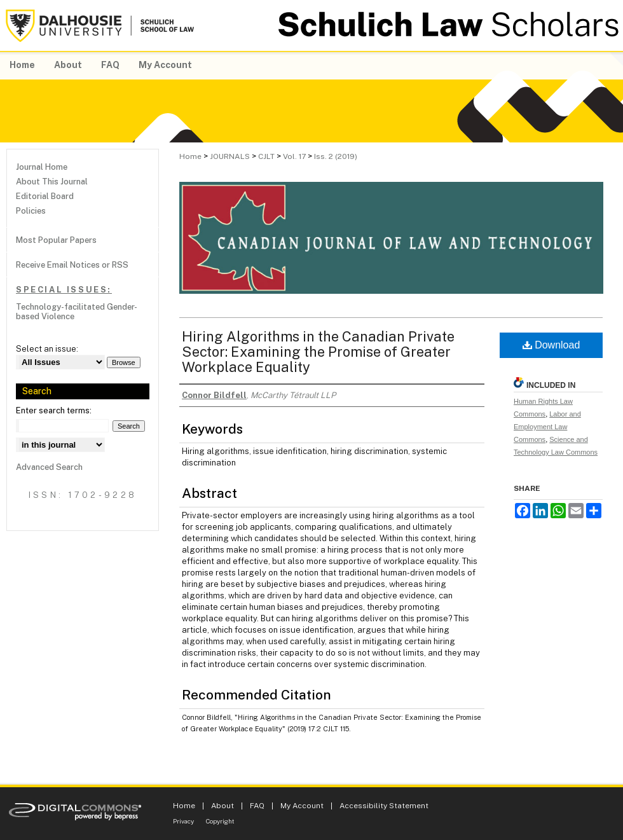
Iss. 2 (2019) (336, 156)
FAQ (257, 806)
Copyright (220, 821)
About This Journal (52, 182)
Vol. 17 (294, 156)
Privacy (183, 821)
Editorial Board (45, 196)
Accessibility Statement (384, 806)
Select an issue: (47, 349)
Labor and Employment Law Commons (547, 427)
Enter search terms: (54, 410)
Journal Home (42, 167)
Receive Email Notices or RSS (72, 265)
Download (551, 345)
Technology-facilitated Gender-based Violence (77, 312)
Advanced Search (49, 467)
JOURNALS (230, 156)
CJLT (266, 156)
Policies (31, 211)
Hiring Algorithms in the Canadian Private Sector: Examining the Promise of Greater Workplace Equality (318, 352)
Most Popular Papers (56, 240)
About (222, 806)
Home (190, 156)
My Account (302, 806)
